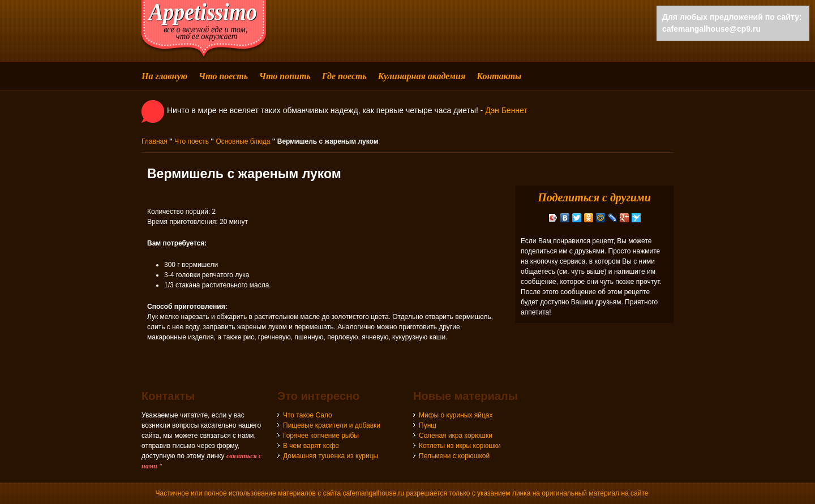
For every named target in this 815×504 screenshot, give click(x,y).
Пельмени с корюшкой (454, 456)
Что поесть (223, 76)
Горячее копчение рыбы (321, 436)
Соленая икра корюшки (456, 436)
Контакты (499, 76)
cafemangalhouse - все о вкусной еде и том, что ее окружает (204, 30)
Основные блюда (243, 141)
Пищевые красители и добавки (332, 425)
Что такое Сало (308, 415)
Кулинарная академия (422, 76)
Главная (155, 141)
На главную (164, 76)
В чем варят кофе (311, 446)
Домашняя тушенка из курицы (331, 456)
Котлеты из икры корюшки (460, 446)
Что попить (285, 76)
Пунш (428, 425)
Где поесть (344, 76)
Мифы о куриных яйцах (456, 415)
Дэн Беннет (506, 110)
